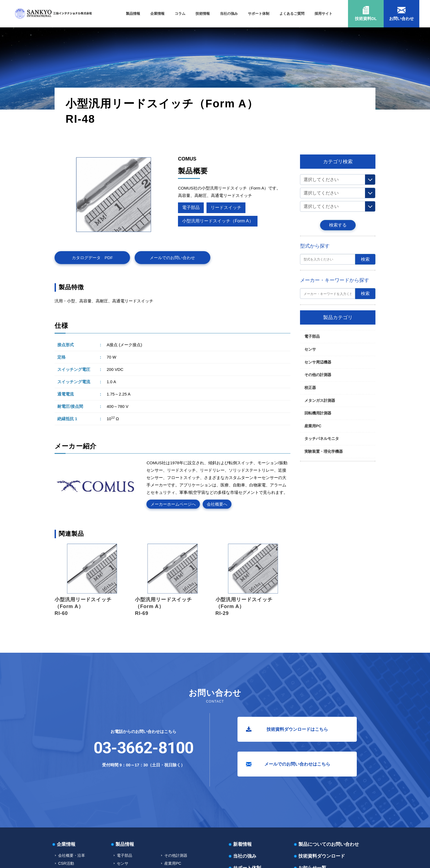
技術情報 (203, 14)
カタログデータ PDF (92, 258)
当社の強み (229, 14)
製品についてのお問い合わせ (329, 844)
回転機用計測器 (318, 413)
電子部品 (74, 140)
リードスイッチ (94, 140)
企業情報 (157, 14)
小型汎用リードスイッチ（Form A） (130, 140)
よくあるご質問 (292, 14)
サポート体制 (259, 14)
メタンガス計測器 (320, 400)
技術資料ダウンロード (322, 856)
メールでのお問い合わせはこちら (297, 764)
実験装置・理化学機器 (324, 451)
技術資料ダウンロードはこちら (297, 729)
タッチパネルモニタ (322, 439)
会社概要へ (217, 504)
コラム (180, 14)
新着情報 (242, 844)
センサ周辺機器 (318, 362)
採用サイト (323, 14)
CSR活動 (66, 863)
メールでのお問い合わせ (172, 258)
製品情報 (133, 14)
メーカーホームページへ (173, 504)
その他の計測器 (318, 375)
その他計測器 (176, 855)
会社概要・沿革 (72, 855)
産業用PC (313, 426)
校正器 (310, 388)
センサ (310, 349)
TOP (62, 140)
